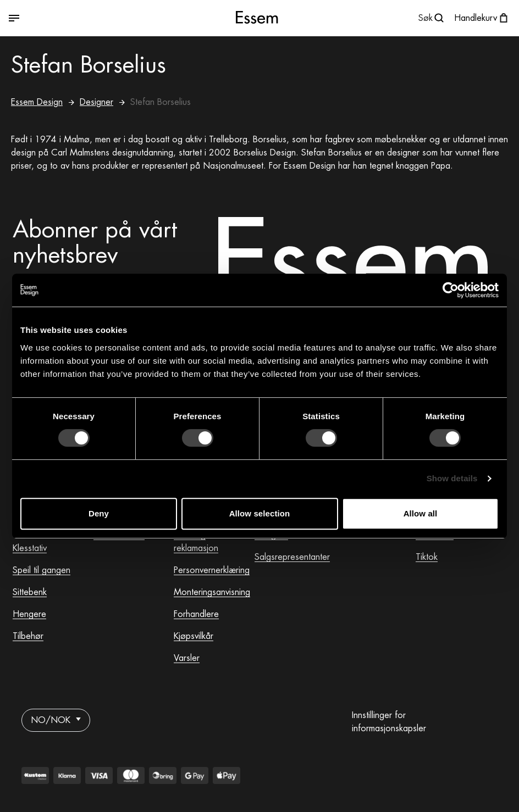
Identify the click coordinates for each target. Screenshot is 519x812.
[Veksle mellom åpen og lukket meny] (92, 18)
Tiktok (427, 557)
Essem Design (37, 102)
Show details (452, 478)
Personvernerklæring (212, 570)
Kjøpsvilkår (194, 636)
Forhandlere (196, 614)
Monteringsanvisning (212, 592)
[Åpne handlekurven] (482, 18)
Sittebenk (30, 592)
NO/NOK (56, 720)
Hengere (29, 614)
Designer (96, 102)
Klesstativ (30, 548)
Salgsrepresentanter (292, 557)
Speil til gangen (42, 570)
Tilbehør (28, 636)
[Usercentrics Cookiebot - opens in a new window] (451, 290)
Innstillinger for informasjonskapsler (389, 722)
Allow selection (260, 513)
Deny (99, 513)
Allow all (421, 513)
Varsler (187, 658)
